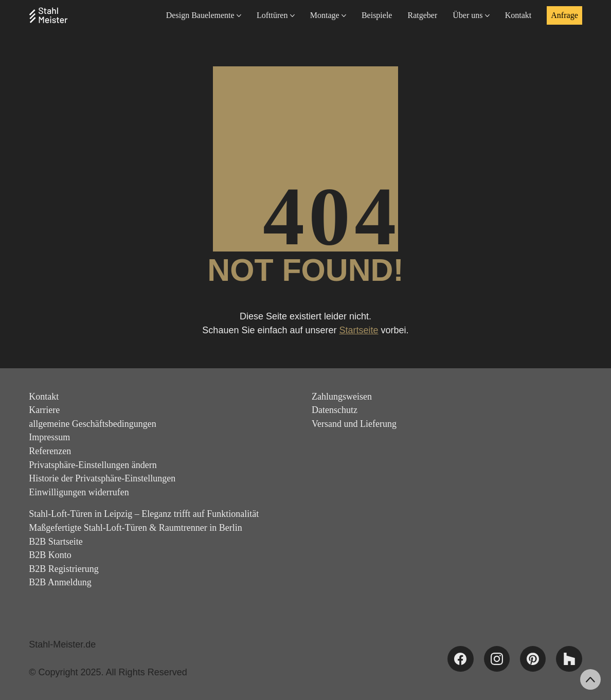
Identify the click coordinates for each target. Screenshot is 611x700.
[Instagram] (497, 659)
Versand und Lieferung (354, 424)
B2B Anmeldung (60, 582)
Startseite (359, 330)
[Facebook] (460, 659)
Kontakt (44, 397)
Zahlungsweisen (342, 397)
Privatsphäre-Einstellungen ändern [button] (93, 465)
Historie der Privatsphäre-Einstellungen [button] (102, 478)
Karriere (44, 410)
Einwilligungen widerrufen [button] (79, 492)
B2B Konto (50, 555)
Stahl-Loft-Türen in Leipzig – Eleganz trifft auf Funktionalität (144, 514)
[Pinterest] (533, 659)
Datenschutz (335, 410)
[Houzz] (569, 659)
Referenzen (50, 451)
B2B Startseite (56, 542)
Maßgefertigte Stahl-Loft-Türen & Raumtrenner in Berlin (135, 528)
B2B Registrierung (64, 569)
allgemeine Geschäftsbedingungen (92, 424)
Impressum (49, 437)
